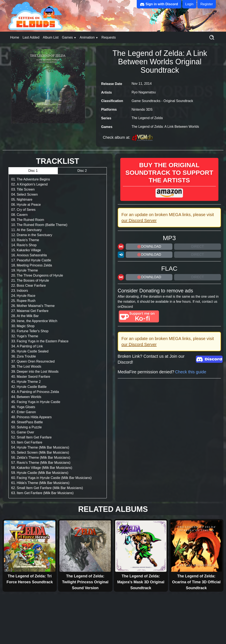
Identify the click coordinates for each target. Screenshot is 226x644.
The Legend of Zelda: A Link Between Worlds (165, 127)
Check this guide (191, 372)
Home (15, 37)
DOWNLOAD (149, 247)
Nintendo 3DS (142, 110)
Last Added (31, 37)
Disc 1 (33, 171)
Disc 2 (82, 171)
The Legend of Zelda (147, 118)
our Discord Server (139, 220)
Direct (198, 247)
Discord (127, 307)
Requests (109, 37)
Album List (51, 37)
